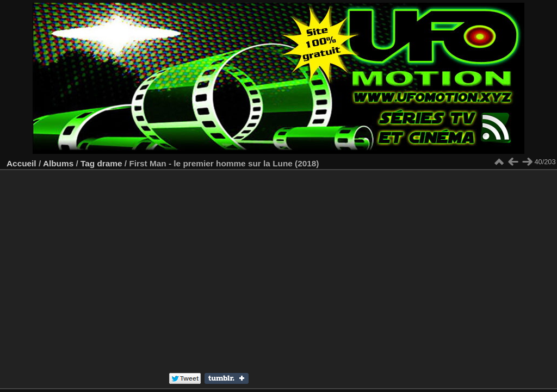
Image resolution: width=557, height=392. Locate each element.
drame (109, 163)
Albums (58, 163)
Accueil (21, 163)
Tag (88, 163)
